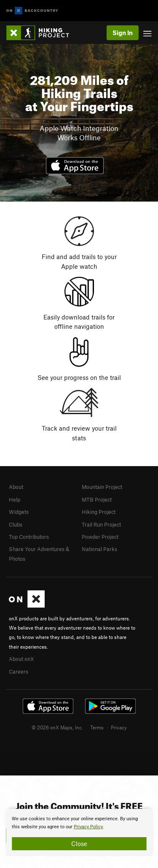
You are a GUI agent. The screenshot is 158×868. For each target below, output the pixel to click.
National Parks (99, 549)
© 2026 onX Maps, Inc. (57, 727)
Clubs (16, 524)
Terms (97, 727)
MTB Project (97, 500)
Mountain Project (102, 487)
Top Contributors (29, 537)
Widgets (19, 512)
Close (79, 843)
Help (15, 500)
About (16, 487)
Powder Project (100, 537)
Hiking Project (99, 512)
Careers (19, 671)
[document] (79, 833)
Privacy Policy (88, 827)
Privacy (119, 727)
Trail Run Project (101, 524)
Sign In (123, 33)
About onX (21, 659)
